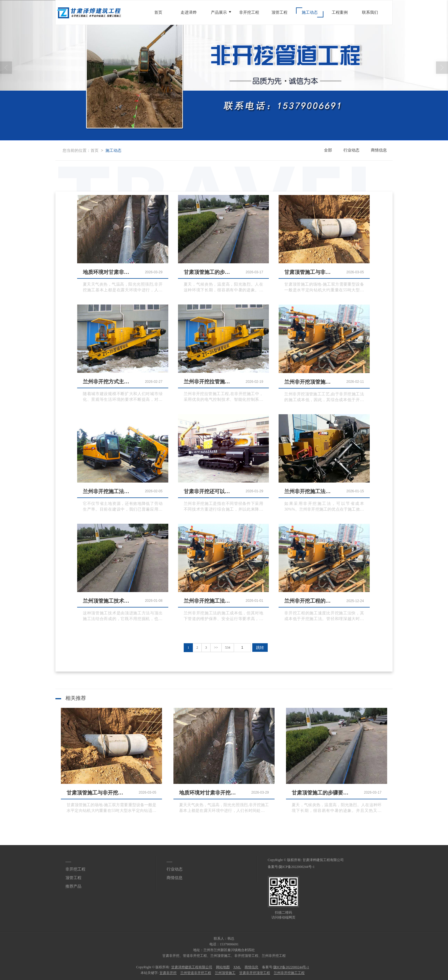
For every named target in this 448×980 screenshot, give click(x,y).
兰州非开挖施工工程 (289, 973)
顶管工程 (279, 12)
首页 (158, 12)
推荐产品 (73, 886)
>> (216, 648)
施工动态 (310, 12)
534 (228, 648)
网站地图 (223, 967)
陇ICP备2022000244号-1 (297, 867)
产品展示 (219, 12)
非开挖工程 (249, 12)
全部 (328, 150)
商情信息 (379, 150)
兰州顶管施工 (225, 973)
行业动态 (351, 150)
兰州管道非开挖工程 (196, 973)
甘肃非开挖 (168, 973)
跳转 (260, 648)
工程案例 (340, 12)
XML (237, 967)
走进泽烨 (189, 12)
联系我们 (370, 12)
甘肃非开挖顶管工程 (255, 973)
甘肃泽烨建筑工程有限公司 (323, 860)
